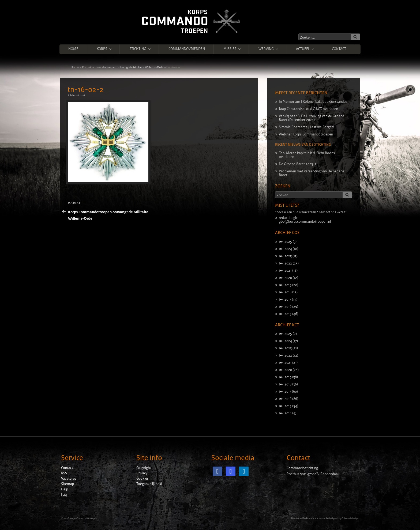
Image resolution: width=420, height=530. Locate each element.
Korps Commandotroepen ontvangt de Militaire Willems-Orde (123, 67)
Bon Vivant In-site (316, 518)
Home (73, 49)
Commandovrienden (187, 49)
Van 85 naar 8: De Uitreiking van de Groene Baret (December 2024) (312, 118)
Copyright (144, 468)
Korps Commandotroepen (83, 518)
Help (65, 489)
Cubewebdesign (350, 518)
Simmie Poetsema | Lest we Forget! (306, 127)
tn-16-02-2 (86, 90)
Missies (232, 49)
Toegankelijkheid (149, 484)
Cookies (142, 479)
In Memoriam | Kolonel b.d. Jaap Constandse (313, 102)
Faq (64, 495)
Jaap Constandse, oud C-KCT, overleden (308, 109)
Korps (104, 49)
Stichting (140, 49)
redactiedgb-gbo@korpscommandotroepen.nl (305, 220)
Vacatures (69, 479)
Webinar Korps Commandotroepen (306, 134)
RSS (64, 473)
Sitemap (67, 484)
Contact (339, 49)
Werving (269, 49)
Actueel (305, 49)
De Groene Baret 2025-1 (297, 164)
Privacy (142, 473)
